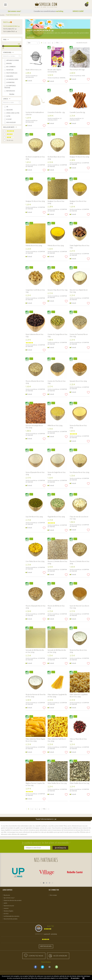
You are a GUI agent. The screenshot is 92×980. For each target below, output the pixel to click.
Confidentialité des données (12, 916)
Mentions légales (8, 911)
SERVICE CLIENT (78, 11)
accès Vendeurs (60, 956)
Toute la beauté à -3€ (10, 29)
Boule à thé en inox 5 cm (33, 70)
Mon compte (53, 895)
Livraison (6, 908)
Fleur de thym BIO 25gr (77, 70)
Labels (5, 903)
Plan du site (7, 895)
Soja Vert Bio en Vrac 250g (34, 517)
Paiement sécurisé (9, 906)
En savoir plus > (75, 978)
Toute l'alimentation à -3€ (11, 26)
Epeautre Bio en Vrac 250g (78, 381)
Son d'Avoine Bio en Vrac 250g (79, 472)
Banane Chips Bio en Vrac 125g (58, 290)
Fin (57, 43)
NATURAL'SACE (30, 77)
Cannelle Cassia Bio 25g (77, 112)
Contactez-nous (36, 956)
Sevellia (2, 15)
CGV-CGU (6, 914)
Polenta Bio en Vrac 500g (34, 246)
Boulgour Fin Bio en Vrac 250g (35, 201)
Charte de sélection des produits (13, 900)
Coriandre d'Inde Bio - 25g (56, 112)
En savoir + (30, 37)
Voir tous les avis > (46, 946)
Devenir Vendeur (46, 962)
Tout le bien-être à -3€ (10, 32)
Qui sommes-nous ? (14, 11)
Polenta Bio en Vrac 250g (56, 246)
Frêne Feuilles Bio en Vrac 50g (57, 783)
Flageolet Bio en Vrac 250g (56, 517)
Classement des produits (11, 919)
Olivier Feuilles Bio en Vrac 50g (79, 783)
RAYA (84, 76)
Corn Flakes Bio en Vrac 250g (35, 561)
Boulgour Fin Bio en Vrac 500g (79, 157)
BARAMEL (63, 78)
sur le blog (60, 11)
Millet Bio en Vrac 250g (55, 426)
